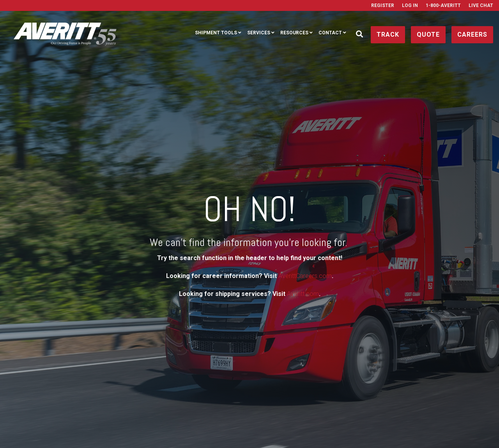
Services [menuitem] (259, 33)
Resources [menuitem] (294, 33)
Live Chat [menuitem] (481, 5)
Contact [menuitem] (330, 33)
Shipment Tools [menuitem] (216, 33)
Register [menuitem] (383, 5)
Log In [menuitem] (410, 5)
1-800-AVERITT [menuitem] (443, 5)
